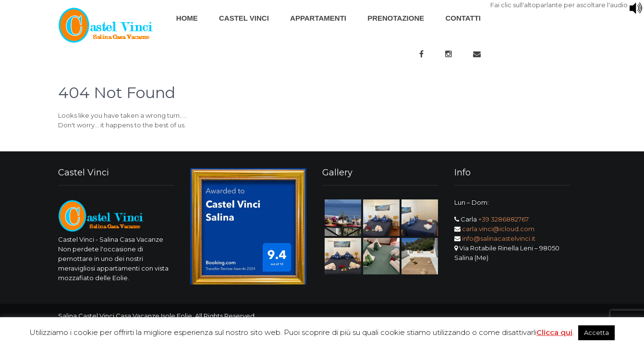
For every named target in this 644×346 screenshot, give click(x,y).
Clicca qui (554, 332)
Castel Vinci (244, 18)
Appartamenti (318, 18)
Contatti (463, 18)
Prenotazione (396, 18)
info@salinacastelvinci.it (499, 238)
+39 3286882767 (504, 219)
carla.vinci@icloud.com (498, 229)
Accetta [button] (596, 333)
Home (187, 18)
